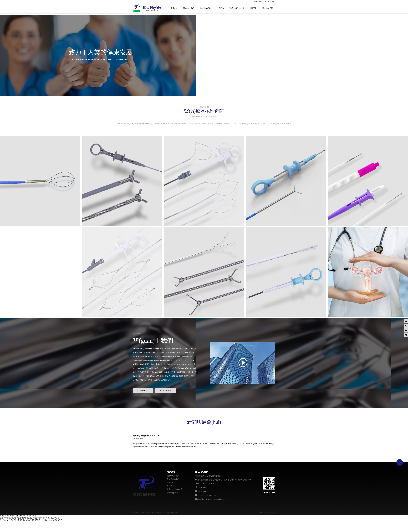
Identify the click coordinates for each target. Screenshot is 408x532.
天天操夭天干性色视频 (39, 528)
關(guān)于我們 (189, 8)
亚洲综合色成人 (26, 528)
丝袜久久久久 (4, 528)
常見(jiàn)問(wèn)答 (237, 8)
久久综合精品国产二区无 (54, 528)
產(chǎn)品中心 (166, 397)
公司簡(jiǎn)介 (143, 397)
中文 (273, 1)
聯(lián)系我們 (267, 8)
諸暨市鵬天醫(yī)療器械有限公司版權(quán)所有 (148, 520)
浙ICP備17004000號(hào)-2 (171, 520)
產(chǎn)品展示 (206, 8)
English (267, 1)
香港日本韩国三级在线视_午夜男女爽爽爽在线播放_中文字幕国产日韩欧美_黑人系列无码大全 (30, 526)
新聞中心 (253, 8)
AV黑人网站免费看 (15, 528)
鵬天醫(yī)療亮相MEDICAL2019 (146, 443)
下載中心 (221, 8)
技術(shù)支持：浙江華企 (267, 520)
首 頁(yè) (174, 8)
